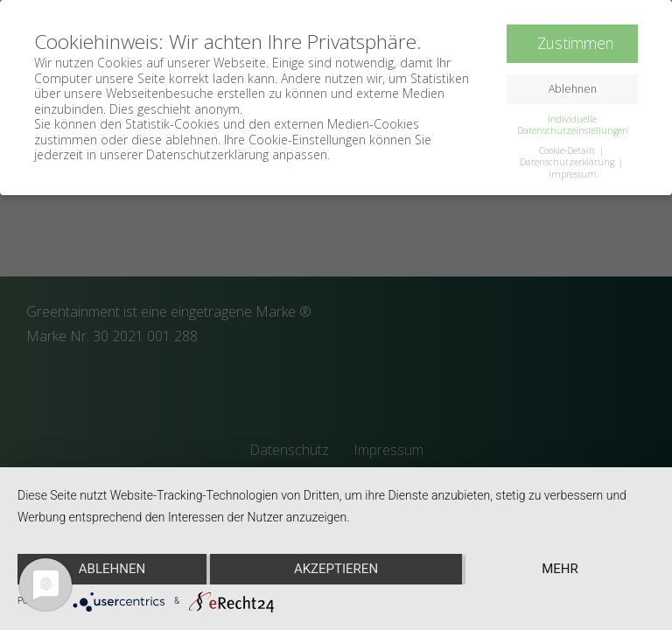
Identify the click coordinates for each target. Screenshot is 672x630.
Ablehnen (112, 569)
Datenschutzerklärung (568, 162)
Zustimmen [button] (575, 43)
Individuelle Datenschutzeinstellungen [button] (573, 125)
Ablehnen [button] (573, 89)
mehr (560, 569)
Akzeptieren (336, 569)
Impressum (573, 173)
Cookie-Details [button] (568, 150)
